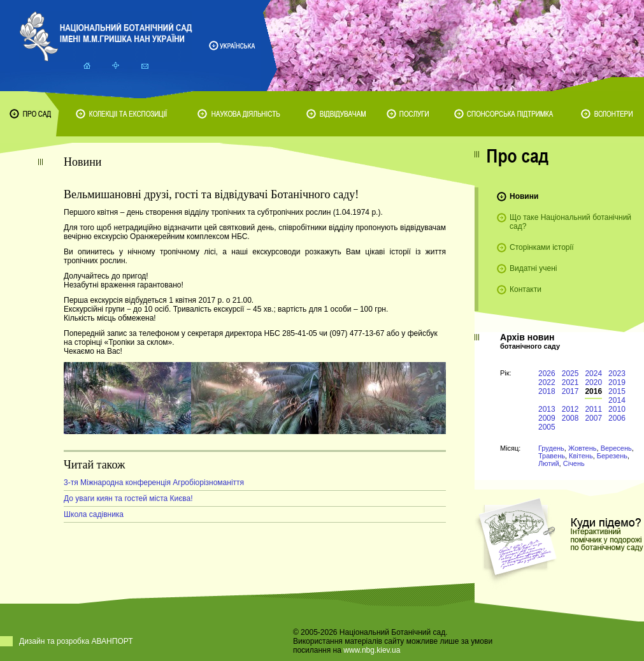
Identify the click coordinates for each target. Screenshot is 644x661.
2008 (570, 418)
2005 (547, 427)
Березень (612, 456)
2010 (617, 409)
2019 (617, 382)
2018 (547, 391)
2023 (617, 374)
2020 (593, 382)
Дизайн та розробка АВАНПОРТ (76, 641)
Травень (552, 456)
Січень (574, 463)
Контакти (526, 289)
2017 (570, 391)
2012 (570, 409)
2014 (617, 400)
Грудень (551, 448)
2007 (593, 418)
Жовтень (583, 448)
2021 (570, 382)
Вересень (616, 448)
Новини (524, 196)
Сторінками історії (542, 247)
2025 (570, 374)
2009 (547, 418)
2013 (547, 409)
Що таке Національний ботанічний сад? (570, 222)
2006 (617, 418)
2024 (593, 374)
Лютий (549, 463)
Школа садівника (94, 514)
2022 (547, 382)
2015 (617, 391)
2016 (593, 391)
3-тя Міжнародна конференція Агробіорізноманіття (154, 483)
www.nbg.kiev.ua (372, 650)
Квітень (581, 456)
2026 (547, 374)
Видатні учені (533, 268)
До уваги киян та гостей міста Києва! (128, 498)
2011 (593, 409)
